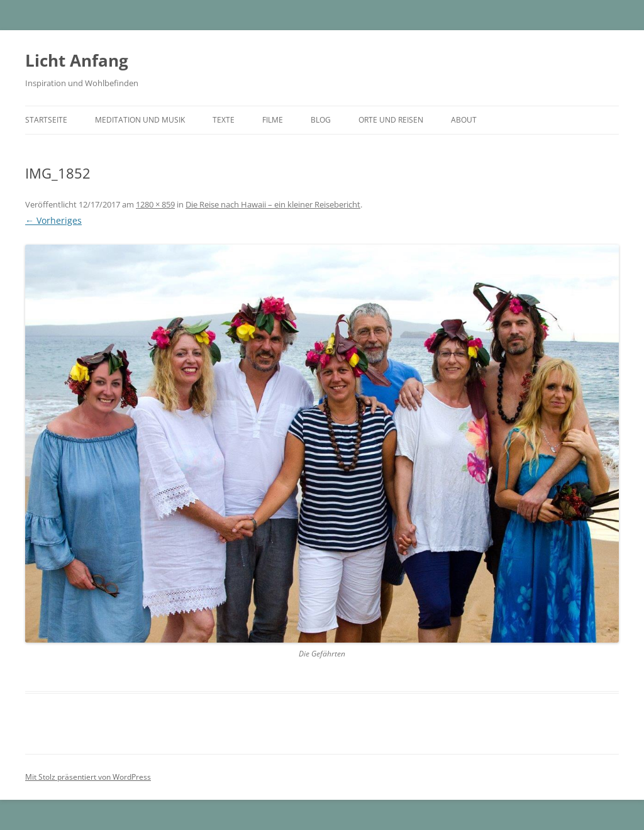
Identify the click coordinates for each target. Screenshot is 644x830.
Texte (224, 120)
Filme (273, 120)
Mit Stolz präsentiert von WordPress (88, 777)
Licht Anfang (77, 60)
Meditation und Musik (140, 120)
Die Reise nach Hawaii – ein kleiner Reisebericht (273, 204)
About (464, 120)
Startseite (46, 120)
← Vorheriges (53, 220)
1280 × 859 (155, 204)
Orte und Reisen (391, 120)
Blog (321, 120)
